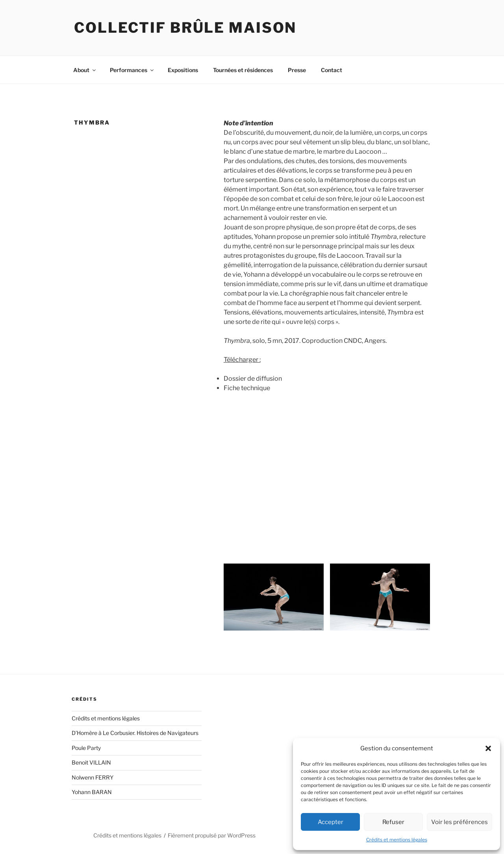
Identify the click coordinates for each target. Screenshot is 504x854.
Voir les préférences (460, 822)
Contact (332, 70)
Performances (132, 70)
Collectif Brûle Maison (185, 28)
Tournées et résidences (243, 70)
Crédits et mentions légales (397, 840)
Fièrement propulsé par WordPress (212, 835)
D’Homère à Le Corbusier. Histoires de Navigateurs (135, 733)
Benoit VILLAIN (91, 762)
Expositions (183, 70)
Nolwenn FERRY (93, 777)
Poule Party (86, 748)
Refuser (393, 822)
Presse (297, 70)
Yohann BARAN (92, 792)
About (85, 70)
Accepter (331, 822)
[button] (488, 748)
